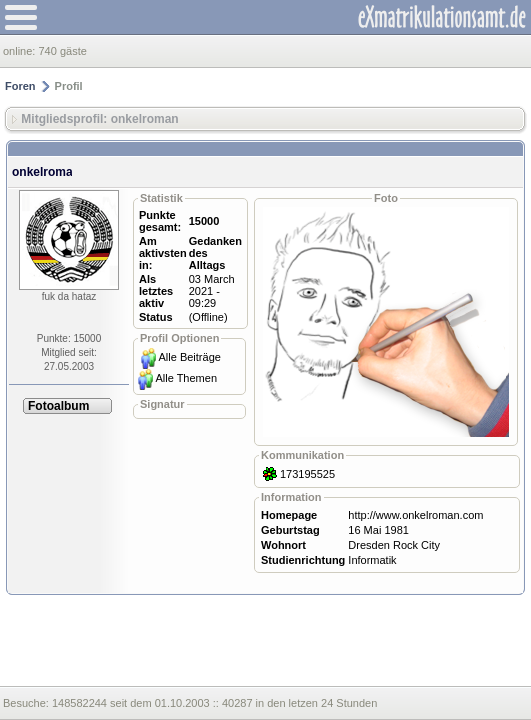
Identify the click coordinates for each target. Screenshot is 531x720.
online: (20, 51)
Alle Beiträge (190, 357)
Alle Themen (186, 378)
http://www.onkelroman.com (415, 515)
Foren (20, 86)
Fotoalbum (58, 406)
